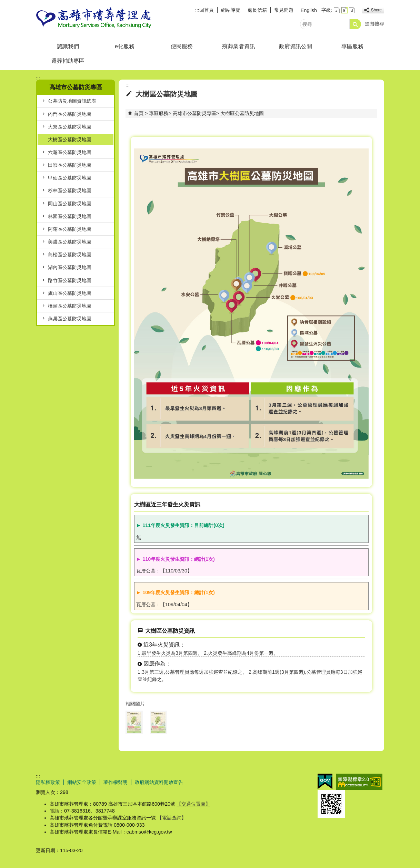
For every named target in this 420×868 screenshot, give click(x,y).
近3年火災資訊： (164, 645)
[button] (356, 24)
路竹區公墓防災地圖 (70, 280)
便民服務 (182, 46)
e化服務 (125, 46)
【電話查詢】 (172, 818)
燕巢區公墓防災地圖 (70, 319)
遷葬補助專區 (68, 61)
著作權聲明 (116, 782)
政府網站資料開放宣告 (159, 782)
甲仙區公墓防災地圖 (70, 178)
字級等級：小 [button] (337, 10)
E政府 (325, 781)
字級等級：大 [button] (352, 10)
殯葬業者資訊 (239, 46)
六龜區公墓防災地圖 (70, 152)
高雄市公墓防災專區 (194, 113)
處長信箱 (257, 10)
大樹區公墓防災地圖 (70, 139)
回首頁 (207, 10)
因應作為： (157, 664)
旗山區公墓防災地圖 (70, 293)
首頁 (139, 113)
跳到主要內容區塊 (4, 4)
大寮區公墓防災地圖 (70, 127)
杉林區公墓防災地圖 (70, 190)
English (309, 10)
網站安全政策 (82, 782)
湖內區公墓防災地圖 (70, 267)
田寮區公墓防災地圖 (70, 165)
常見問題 (284, 10)
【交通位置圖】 (193, 804)
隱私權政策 (48, 782)
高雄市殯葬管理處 (94, 18)
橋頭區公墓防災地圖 (70, 306)
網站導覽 (231, 10)
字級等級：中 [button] (344, 10)
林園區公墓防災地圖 (70, 216)
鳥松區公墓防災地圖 (70, 255)
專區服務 (352, 46)
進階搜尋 (374, 24)
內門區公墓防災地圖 (70, 114)
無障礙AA (359, 782)
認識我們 (68, 46)
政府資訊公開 (296, 46)
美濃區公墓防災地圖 (70, 242)
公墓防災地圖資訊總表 (72, 101)
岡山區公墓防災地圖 (70, 204)
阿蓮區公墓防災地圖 (70, 229)
